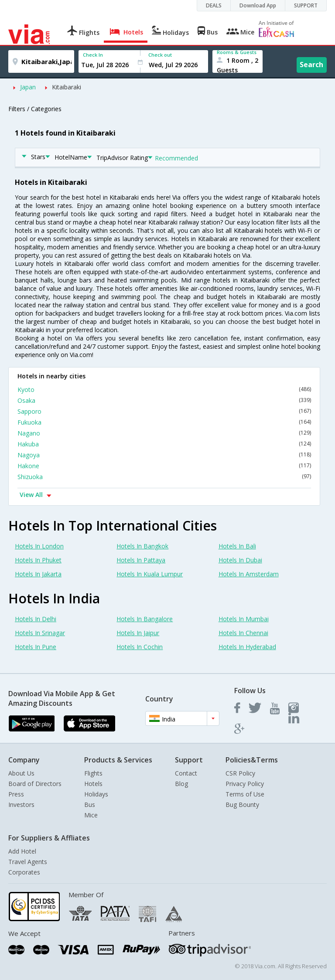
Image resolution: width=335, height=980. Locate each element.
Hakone (164, 466)
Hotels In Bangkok (142, 546)
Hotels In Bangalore (145, 619)
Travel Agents (28, 862)
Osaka (164, 400)
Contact (186, 773)
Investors (21, 805)
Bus (90, 805)
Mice (91, 815)
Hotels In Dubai (240, 560)
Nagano (164, 433)
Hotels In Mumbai (244, 619)
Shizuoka (164, 477)
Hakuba (164, 444)
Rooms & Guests (237, 52)
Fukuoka (164, 422)
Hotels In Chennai (243, 633)
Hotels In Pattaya (141, 560)
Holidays (96, 794)
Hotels (93, 784)
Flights (93, 773)
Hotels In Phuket (38, 560)
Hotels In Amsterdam (249, 574)
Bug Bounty (242, 805)
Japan (28, 87)
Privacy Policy (245, 784)
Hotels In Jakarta (38, 574)
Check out (160, 55)
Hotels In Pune (36, 647)
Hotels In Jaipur (138, 633)
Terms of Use (245, 794)
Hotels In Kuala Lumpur (150, 574)
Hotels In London (39, 546)
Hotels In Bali (237, 546)
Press (16, 794)
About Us (21, 773)
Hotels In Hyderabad (247, 647)
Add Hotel (22, 851)
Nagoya (164, 455)
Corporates (24, 872)
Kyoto (164, 390)
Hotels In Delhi (36, 619)
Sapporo (164, 411)
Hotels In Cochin (140, 647)
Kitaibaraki (67, 87)
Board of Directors (35, 784)
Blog (181, 784)
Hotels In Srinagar (40, 633)
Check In (93, 55)
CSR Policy (240, 773)
